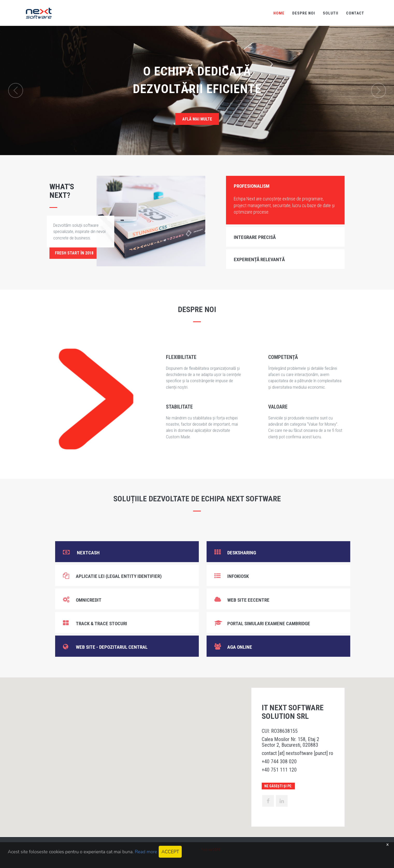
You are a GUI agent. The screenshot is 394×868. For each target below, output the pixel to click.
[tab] (285, 186)
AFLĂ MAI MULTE (197, 119)
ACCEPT (170, 852)
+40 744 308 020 (279, 761)
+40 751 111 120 (279, 770)
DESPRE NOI (304, 13)
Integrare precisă (255, 237)
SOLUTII (331, 13)
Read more (146, 852)
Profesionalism (252, 186)
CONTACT (355, 13)
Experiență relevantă (259, 259)
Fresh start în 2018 (74, 253)
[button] (197, 752)
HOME (279, 13)
